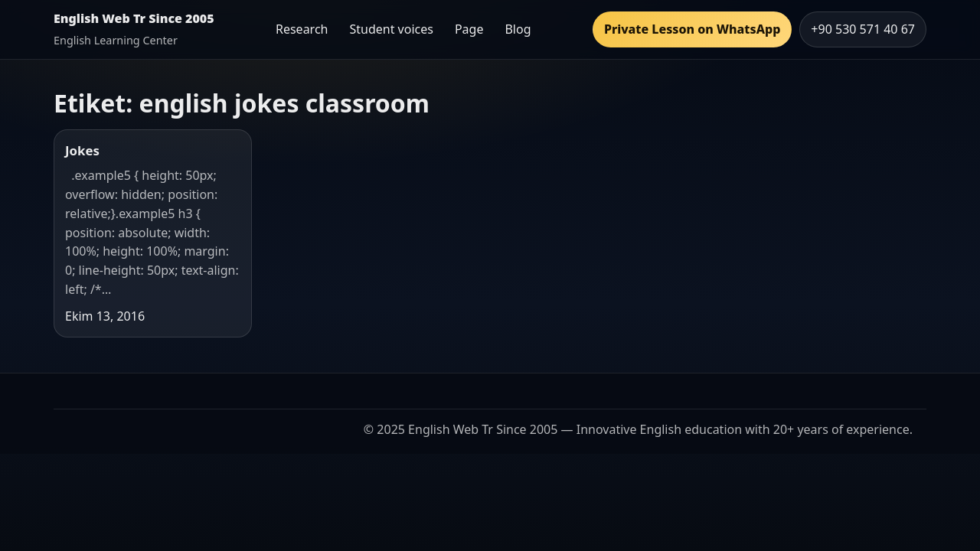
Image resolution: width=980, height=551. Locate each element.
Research (302, 29)
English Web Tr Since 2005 (134, 18)
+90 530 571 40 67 (863, 29)
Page (469, 29)
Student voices (391, 29)
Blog (518, 29)
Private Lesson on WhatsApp (692, 29)
